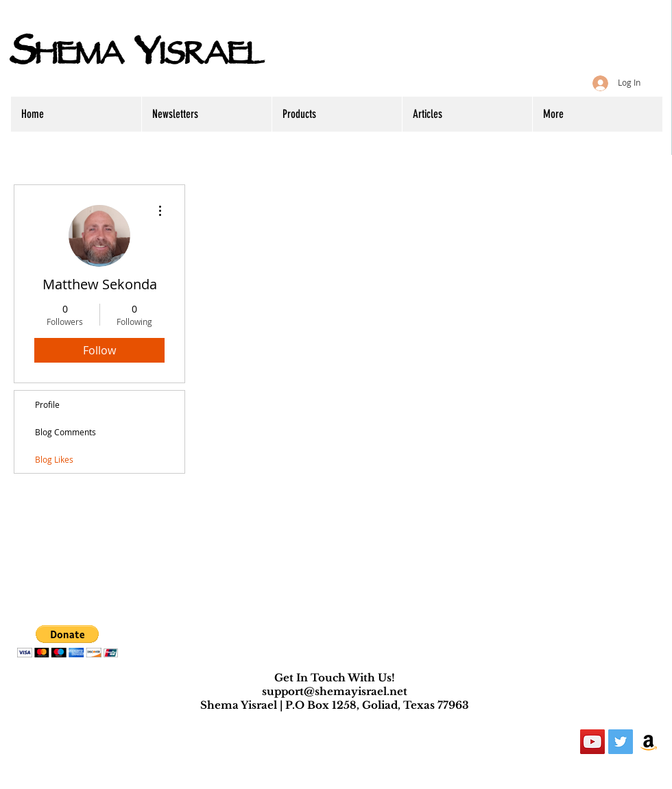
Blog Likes (54, 459)
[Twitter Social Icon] (621, 742)
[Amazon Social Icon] (649, 742)
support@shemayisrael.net (335, 691)
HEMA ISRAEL (136, 58)
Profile (47, 404)
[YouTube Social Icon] (592, 742)
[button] (68, 641)
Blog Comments (65, 432)
